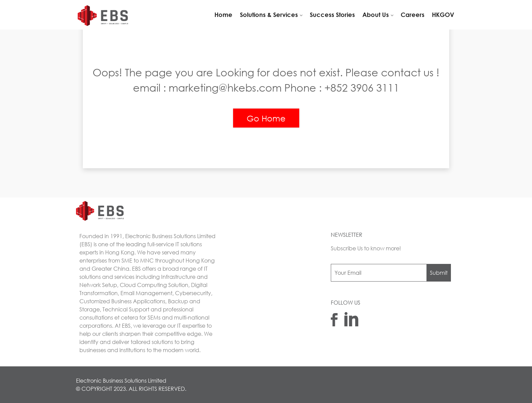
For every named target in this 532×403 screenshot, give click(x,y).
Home (223, 15)
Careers (413, 15)
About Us (376, 15)
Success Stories (332, 15)
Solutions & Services (269, 15)
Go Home (266, 118)
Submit (439, 273)
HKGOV (443, 15)
